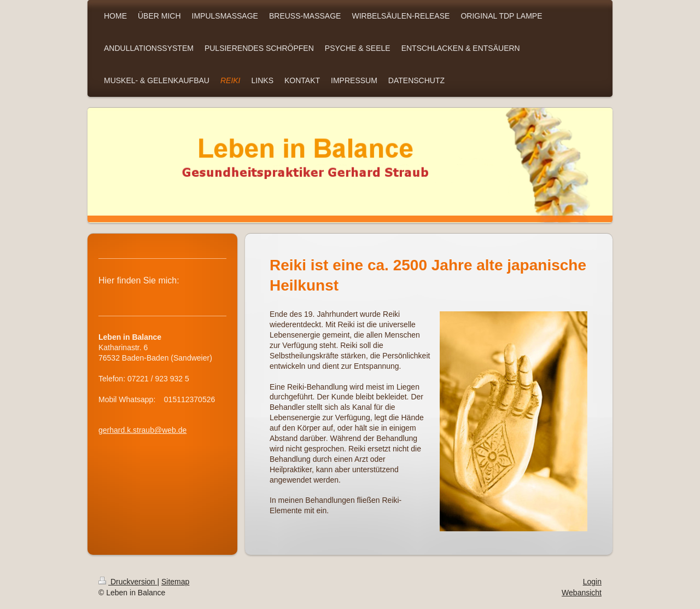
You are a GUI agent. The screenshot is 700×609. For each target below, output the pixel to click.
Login (592, 582)
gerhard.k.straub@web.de (142, 430)
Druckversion (128, 582)
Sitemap (175, 582)
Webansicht (582, 593)
